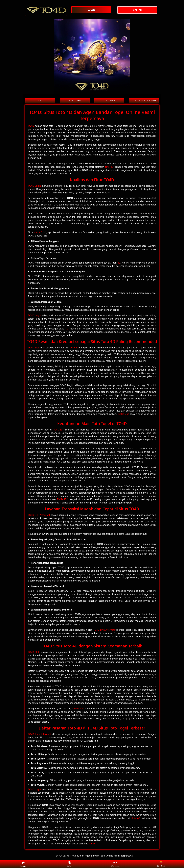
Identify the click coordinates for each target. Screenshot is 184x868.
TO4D (31, 126)
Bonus (23, 864)
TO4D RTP (59, 430)
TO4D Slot (33, 348)
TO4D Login (34, 186)
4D (119, 263)
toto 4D (109, 167)
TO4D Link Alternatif (39, 515)
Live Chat (161, 864)
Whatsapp (115, 864)
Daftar (69, 864)
